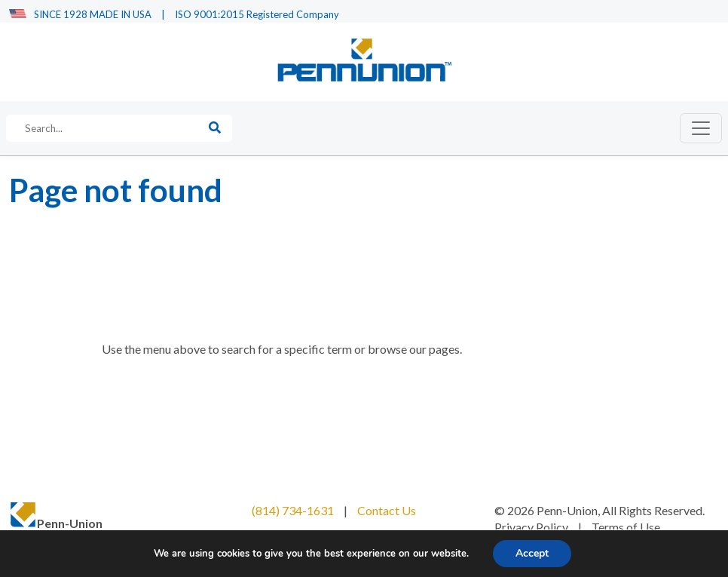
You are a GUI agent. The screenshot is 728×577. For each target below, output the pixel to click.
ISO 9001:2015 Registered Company (257, 14)
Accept (532, 553)
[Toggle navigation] (701, 128)
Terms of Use (626, 527)
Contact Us (387, 510)
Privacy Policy (531, 527)
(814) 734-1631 (293, 510)
